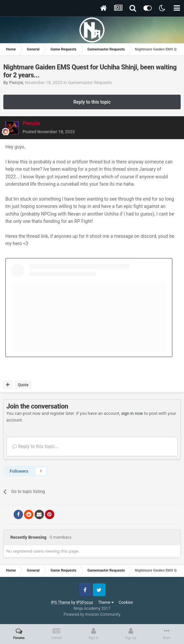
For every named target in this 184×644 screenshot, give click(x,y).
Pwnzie (16, 83)
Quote (23, 385)
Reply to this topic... (35, 446)
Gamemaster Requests (90, 83)
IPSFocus (85, 602)
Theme (106, 602)
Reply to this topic (92, 102)
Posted (49, 132)
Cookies (126, 602)
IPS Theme (61, 602)
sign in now (132, 413)
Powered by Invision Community (92, 614)
